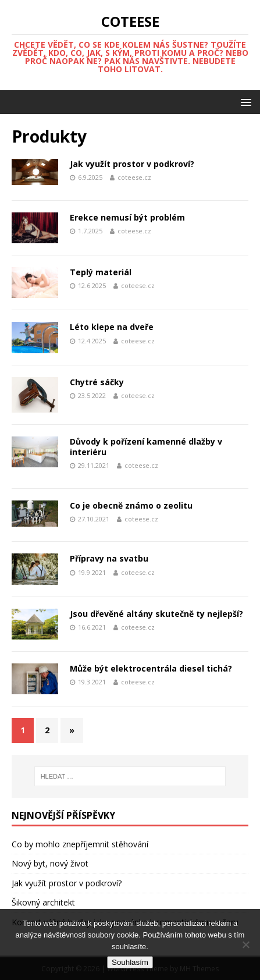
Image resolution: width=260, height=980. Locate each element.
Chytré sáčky (97, 382)
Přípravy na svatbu (109, 558)
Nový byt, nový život (50, 863)
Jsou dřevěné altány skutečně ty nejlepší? (156, 614)
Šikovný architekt (43, 902)
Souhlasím (130, 962)
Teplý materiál (101, 272)
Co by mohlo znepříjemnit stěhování (80, 844)
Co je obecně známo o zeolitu (131, 505)
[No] (245, 945)
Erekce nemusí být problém (127, 217)
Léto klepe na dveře (112, 327)
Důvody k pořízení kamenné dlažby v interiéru (146, 447)
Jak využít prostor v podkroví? (132, 164)
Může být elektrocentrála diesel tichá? (151, 668)
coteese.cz (134, 177)
